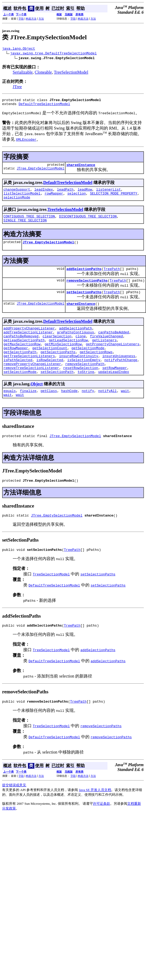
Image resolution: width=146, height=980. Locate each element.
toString (86, 392)
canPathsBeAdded (114, 345)
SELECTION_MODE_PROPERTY (114, 198)
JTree (17, 87)
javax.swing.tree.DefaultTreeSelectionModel (54, 54)
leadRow (85, 193)
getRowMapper (16, 364)
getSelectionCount (50, 364)
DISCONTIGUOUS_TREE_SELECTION (88, 222)
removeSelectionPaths (87, 290)
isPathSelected (18, 378)
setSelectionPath (57, 392)
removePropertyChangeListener (32, 383)
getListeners (104, 354)
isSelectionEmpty (84, 378)
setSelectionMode (20, 392)
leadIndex (44, 193)
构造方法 (31, 19)
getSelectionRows (96, 368)
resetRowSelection (81, 387)
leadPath (65, 193)
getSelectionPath (20, 368)
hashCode (69, 412)
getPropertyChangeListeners (113, 359)
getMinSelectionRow (63, 359)
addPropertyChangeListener (29, 340)
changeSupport (17, 193)
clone (81, 349)
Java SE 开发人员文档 (95, 817)
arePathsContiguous (76, 345)
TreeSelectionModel (71, 73)
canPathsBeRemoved (21, 349)
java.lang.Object (19, 49)
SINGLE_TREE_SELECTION (25, 227)
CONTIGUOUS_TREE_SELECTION (29, 222)
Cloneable (43, 73)
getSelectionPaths (58, 368)
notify (88, 412)
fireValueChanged (107, 349)
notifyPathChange (121, 378)
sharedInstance (81, 168)
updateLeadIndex (114, 392)
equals (10, 412)
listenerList (109, 193)
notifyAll (107, 412)
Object (37, 404)
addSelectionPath (76, 340)
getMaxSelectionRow (22, 359)
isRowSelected (50, 378)
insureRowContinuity (79, 373)
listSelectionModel (22, 198)
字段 (21, 19)
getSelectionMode (88, 364)
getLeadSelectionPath (24, 354)
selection (77, 198)
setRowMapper (115, 387)
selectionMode (17, 203)
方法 (41, 19)
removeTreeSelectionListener (31, 387)
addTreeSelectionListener (28, 345)
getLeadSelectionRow (68, 354)
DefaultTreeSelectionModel (44, 106)
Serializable (23, 73)
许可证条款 (102, 830)
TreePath (112, 277)
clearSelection (57, 349)
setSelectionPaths (84, 302)
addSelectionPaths (84, 277)
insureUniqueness (119, 373)
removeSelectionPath (85, 383)
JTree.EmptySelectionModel (40, 172)
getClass (49, 412)
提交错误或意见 (14, 812)
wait (125, 412)
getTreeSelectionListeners (29, 373)
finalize (28, 412)
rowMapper (54, 198)
